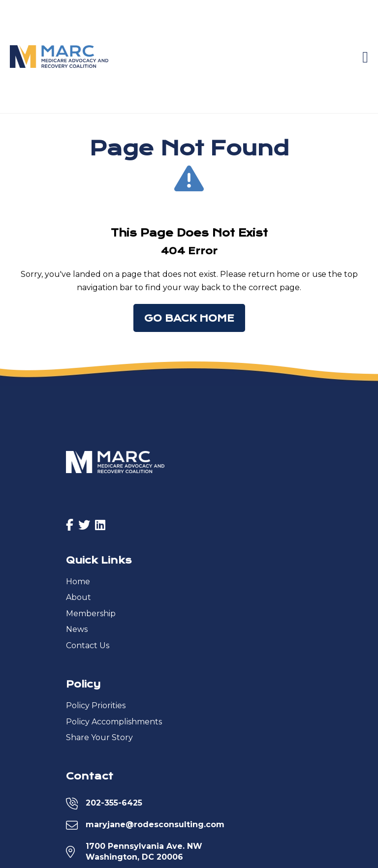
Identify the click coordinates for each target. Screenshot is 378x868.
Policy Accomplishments (114, 722)
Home (78, 582)
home (288, 274)
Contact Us (88, 645)
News (77, 629)
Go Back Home (189, 318)
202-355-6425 (114, 803)
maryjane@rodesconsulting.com (155, 824)
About (79, 597)
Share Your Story (99, 737)
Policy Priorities (96, 705)
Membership (91, 614)
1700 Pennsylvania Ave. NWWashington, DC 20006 (144, 852)
